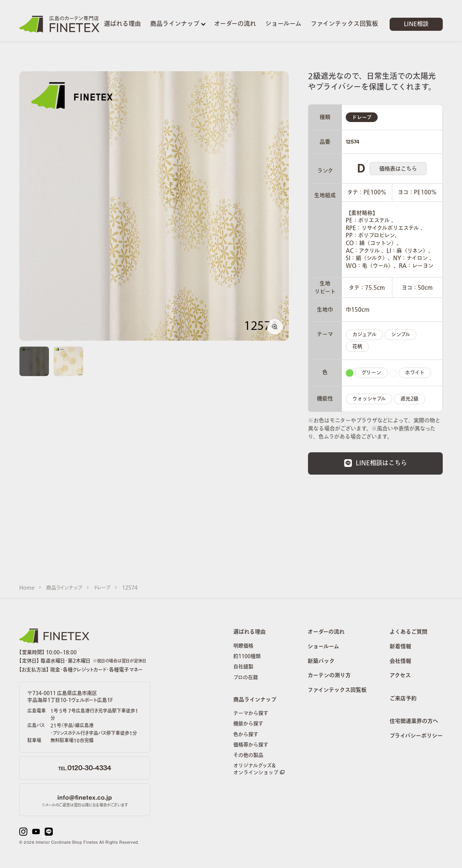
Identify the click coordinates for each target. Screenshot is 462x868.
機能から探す (248, 724)
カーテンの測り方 (329, 676)
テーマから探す (251, 713)
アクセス (400, 676)
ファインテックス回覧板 (337, 691)
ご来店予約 (403, 699)
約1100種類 (247, 656)
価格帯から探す (251, 745)
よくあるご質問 (408, 632)
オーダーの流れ (326, 632)
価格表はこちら (398, 169)
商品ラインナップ (64, 588)
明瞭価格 (243, 646)
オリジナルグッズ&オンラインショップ (259, 769)
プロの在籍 (246, 677)
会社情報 (400, 662)
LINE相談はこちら (376, 463)
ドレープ (102, 588)
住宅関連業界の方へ (414, 722)
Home (27, 588)
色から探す (246, 734)
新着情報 (400, 647)
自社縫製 (243, 667)
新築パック (321, 662)
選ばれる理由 (249, 632)
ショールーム (323, 647)
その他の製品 (248, 755)
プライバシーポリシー (416, 736)
